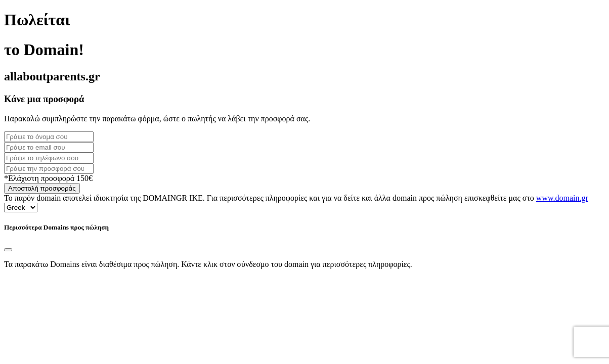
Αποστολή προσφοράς (42, 188)
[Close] (8, 250)
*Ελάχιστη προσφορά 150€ (48, 178)
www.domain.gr (562, 198)
